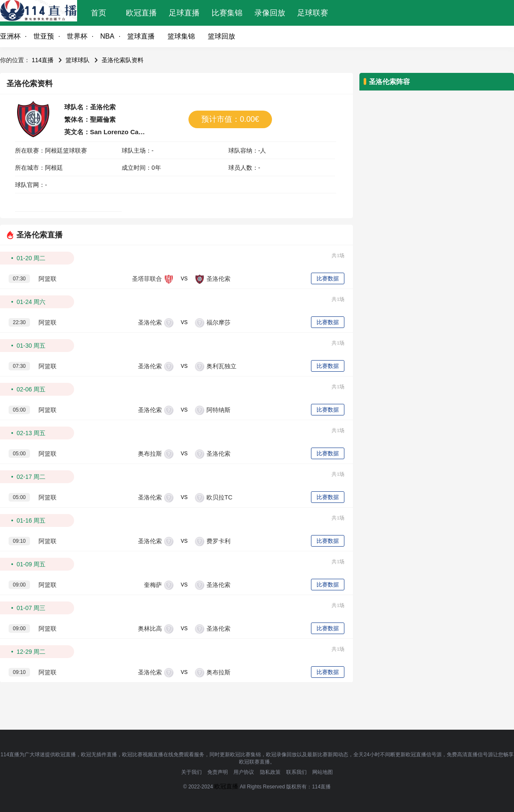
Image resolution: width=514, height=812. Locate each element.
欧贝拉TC (220, 497)
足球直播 (184, 13)
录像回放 (270, 13)
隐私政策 (270, 772)
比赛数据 (328, 278)
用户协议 (244, 772)
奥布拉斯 (150, 454)
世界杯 (77, 36)
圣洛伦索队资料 (123, 60)
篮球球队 (78, 60)
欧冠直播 (141, 13)
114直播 (43, 60)
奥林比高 (150, 629)
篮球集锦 (181, 36)
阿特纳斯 (218, 410)
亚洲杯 (10, 36)
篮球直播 (141, 36)
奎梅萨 (153, 585)
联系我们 (296, 772)
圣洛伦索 (218, 279)
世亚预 (44, 36)
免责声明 (218, 772)
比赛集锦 (227, 13)
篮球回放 (221, 36)
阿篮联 (48, 279)
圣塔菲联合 (147, 279)
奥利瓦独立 (221, 366)
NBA (107, 36)
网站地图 (323, 772)
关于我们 (191, 772)
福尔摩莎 (218, 322)
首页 (99, 13)
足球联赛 (313, 13)
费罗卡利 (218, 541)
